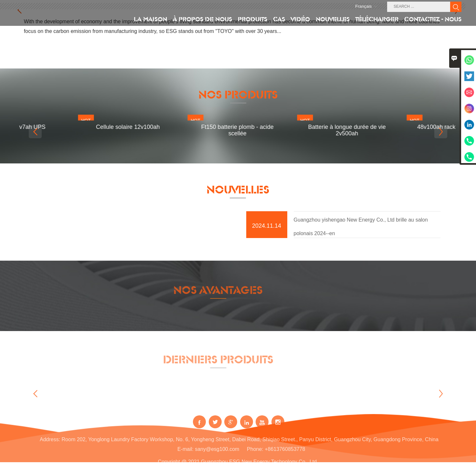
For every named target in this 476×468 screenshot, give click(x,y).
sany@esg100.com (217, 453)
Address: (50, 443)
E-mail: (185, 453)
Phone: (255, 453)
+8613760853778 (285, 453)
